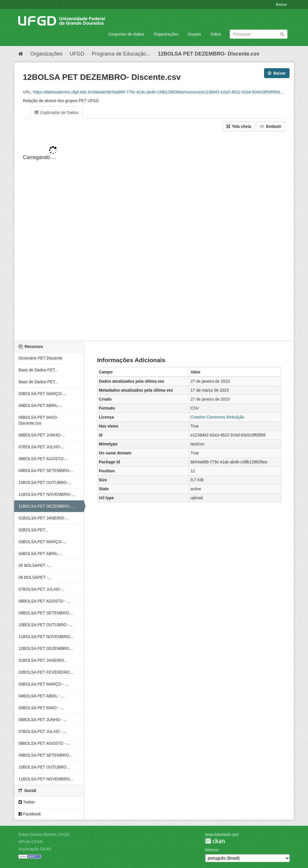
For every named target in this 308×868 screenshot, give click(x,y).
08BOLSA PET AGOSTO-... (43, 459)
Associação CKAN (35, 849)
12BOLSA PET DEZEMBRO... (46, 648)
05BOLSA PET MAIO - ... (41, 708)
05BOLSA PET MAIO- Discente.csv (38, 420)
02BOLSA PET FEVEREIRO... (46, 672)
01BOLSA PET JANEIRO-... (43, 518)
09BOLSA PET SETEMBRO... (45, 613)
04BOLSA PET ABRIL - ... (42, 696)
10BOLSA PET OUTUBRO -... (45, 625)
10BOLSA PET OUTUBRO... (44, 767)
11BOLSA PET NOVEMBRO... (46, 637)
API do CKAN (30, 842)
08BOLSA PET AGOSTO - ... (44, 601)
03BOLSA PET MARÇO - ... (43, 684)
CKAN (215, 841)
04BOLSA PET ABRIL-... (40, 406)
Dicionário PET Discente (40, 358)
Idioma (212, 850)
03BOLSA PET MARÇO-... (42, 394)
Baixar (277, 73)
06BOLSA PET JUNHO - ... (43, 720)
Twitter (27, 802)
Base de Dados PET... (38, 370)
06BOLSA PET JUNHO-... (42, 435)
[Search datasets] (259, 34)
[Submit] (282, 34)
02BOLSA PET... (33, 530)
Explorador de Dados (56, 113)
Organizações (166, 34)
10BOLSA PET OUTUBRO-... (45, 482)
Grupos (194, 34)
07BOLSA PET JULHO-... (41, 447)
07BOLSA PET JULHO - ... (42, 731)
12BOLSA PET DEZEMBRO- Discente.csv (208, 54)
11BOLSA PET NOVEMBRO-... (47, 494)
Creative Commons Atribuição (217, 417)
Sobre (216, 34)
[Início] (21, 54)
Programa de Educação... (121, 54)
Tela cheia (239, 126)
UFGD (77, 54)
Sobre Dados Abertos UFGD (44, 834)
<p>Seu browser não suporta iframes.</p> (154, 237)
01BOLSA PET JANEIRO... (43, 660)
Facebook (30, 814)
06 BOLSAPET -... (35, 577)
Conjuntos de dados (126, 34)
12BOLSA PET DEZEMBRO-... (46, 506)
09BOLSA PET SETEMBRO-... (46, 471)
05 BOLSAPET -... (35, 565)
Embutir (271, 126)
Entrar (281, 4)
